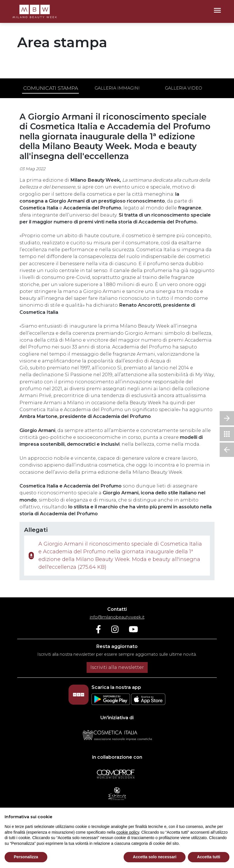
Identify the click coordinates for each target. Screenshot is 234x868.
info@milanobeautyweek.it (117, 617)
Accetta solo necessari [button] (155, 857)
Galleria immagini (117, 88)
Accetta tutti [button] (209, 857)
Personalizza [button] (26, 857)
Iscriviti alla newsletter (117, 667)
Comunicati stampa (51, 88)
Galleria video (184, 88)
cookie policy (128, 832)
